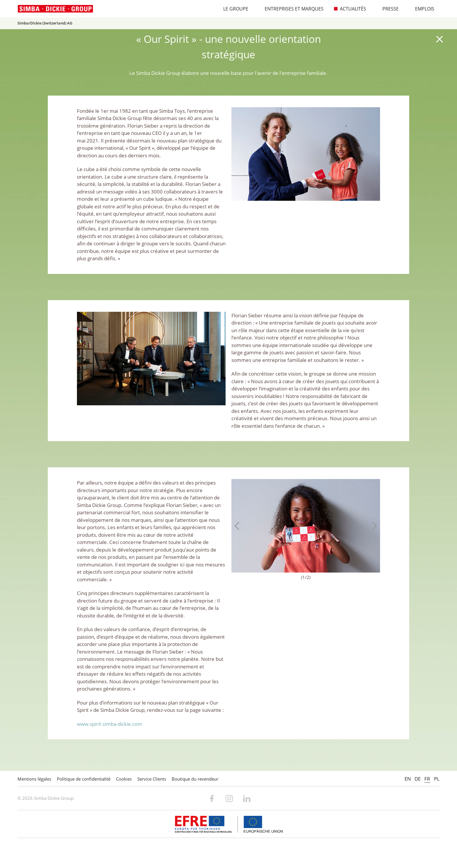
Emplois (422, 9)
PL (437, 779)
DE (418, 779)
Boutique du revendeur (195, 779)
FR (427, 779)
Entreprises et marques (291, 9)
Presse (387, 9)
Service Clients (152, 779)
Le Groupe (233, 9)
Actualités (350, 9)
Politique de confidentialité (84, 779)
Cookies (124, 779)
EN (408, 779)
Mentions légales (34, 779)
